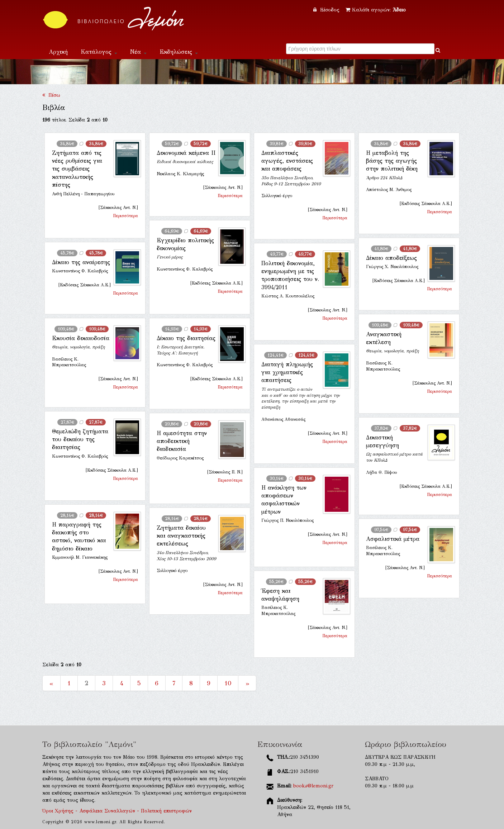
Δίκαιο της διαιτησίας (186, 338)
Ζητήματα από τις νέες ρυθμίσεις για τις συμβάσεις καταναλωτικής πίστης (77, 169)
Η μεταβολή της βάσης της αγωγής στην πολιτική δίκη (392, 161)
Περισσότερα (125, 216)
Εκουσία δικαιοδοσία (81, 338)
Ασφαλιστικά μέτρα (393, 539)
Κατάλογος (99, 52)
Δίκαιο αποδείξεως (391, 258)
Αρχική (58, 52)
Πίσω (51, 95)
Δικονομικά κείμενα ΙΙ (186, 153)
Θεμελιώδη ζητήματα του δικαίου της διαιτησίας (80, 439)
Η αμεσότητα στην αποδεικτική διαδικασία (182, 441)
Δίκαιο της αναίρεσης (81, 262)
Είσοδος (327, 10)
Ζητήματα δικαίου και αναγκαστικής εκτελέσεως (181, 536)
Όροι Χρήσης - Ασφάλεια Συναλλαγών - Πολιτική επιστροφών (117, 811)
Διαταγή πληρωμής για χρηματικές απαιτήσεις (287, 372)
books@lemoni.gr (313, 786)
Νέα (138, 52)
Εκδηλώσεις (179, 52)
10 (228, 683)
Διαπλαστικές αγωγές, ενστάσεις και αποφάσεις (287, 161)
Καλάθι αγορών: (376, 10)
